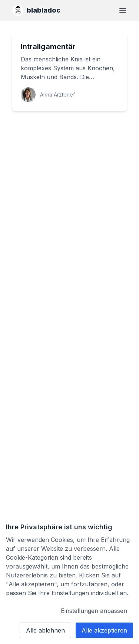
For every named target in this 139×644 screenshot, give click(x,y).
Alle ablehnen (45, 630)
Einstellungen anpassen (94, 611)
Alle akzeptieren (104, 630)
